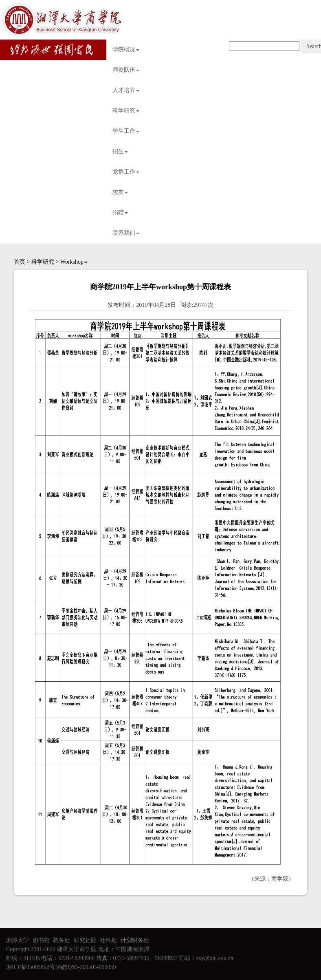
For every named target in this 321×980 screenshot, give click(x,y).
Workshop (74, 262)
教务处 (62, 940)
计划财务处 (135, 940)
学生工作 (126, 131)
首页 (20, 262)
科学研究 (126, 111)
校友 (120, 192)
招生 (120, 151)
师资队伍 (126, 70)
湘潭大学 (18, 940)
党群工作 (126, 172)
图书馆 (41, 940)
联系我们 (126, 233)
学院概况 (126, 50)
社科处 (108, 940)
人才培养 (126, 90)
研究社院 (85, 940)
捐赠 (120, 213)
